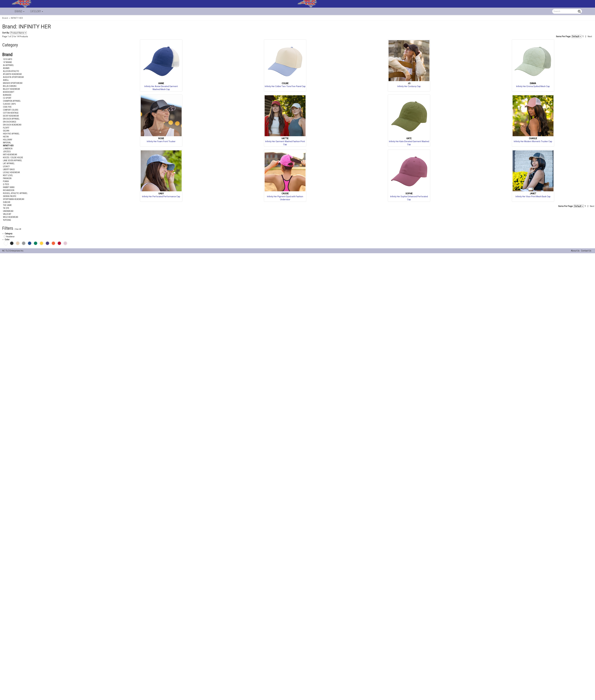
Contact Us (586, 251)
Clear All (18, 229)
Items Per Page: (569, 36)
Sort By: (6, 33)
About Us (575, 251)
